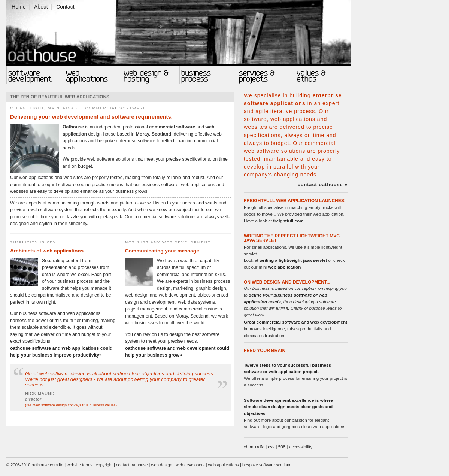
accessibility (301, 447)
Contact (65, 7)
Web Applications (93, 75)
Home (19, 7)
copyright (104, 465)
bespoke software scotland (267, 465)
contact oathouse (132, 465)
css (271, 447)
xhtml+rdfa (254, 447)
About (41, 7)
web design (162, 465)
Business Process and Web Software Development (208, 75)
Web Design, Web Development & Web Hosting (151, 75)
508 (282, 447)
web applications (224, 465)
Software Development (35, 75)
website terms (80, 465)
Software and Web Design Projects (266, 75)
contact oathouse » (323, 185)
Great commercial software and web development (295, 322)
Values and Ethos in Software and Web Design (323, 75)
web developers (190, 465)
